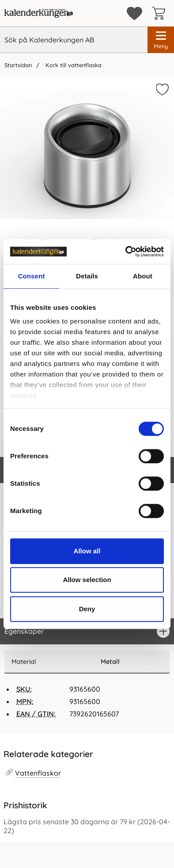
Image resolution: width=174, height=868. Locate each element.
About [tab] (143, 276)
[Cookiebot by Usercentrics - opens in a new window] (126, 251)
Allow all (87, 551)
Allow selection (87, 580)
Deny (87, 609)
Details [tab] (87, 276)
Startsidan (18, 65)
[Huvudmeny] (161, 40)
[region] (87, 631)
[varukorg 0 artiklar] (161, 13)
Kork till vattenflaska (73, 65)
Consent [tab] (32, 276)
